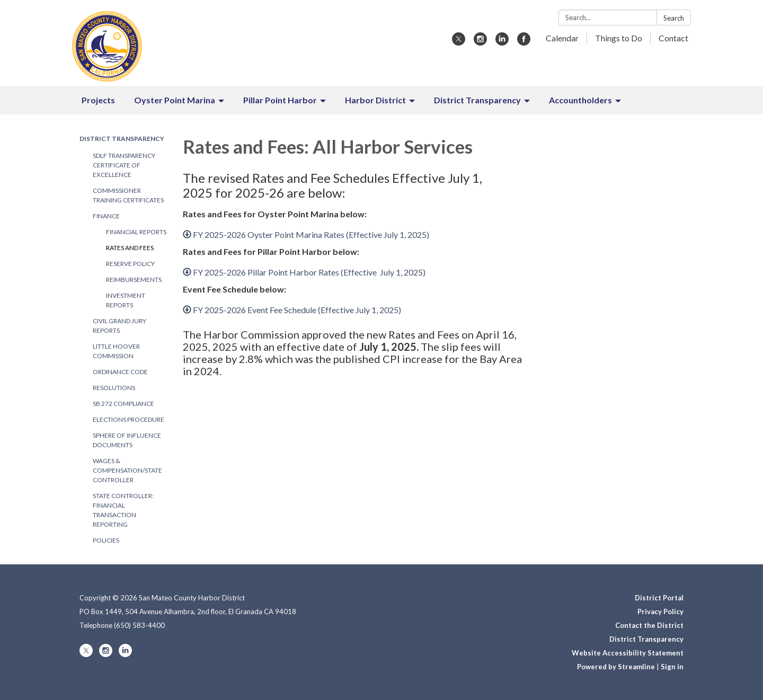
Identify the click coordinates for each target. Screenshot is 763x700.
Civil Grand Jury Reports (119, 326)
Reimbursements (134, 280)
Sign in (672, 667)
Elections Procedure (128, 419)
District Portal (659, 598)
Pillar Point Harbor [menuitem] (280, 100)
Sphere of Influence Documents (127, 440)
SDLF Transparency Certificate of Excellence (124, 165)
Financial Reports (136, 232)
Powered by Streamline (616, 667)
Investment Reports (126, 300)
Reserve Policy (130, 264)
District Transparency (122, 139)
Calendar (562, 38)
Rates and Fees (130, 248)
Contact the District (649, 625)
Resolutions (114, 388)
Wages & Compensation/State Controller (127, 470)
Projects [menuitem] (98, 100)
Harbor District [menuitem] (375, 100)
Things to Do (619, 38)
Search (674, 18)
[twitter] (459, 42)
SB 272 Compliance (123, 404)
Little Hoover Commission (116, 351)
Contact (673, 38)
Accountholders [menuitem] (580, 100)
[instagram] (480, 42)
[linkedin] (502, 42)
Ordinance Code (120, 372)
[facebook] (524, 42)
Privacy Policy (660, 612)
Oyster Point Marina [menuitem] (175, 100)
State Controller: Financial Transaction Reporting (123, 510)
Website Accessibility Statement (628, 653)
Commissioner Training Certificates (128, 195)
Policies (106, 540)
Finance (106, 216)
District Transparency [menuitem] (477, 100)
